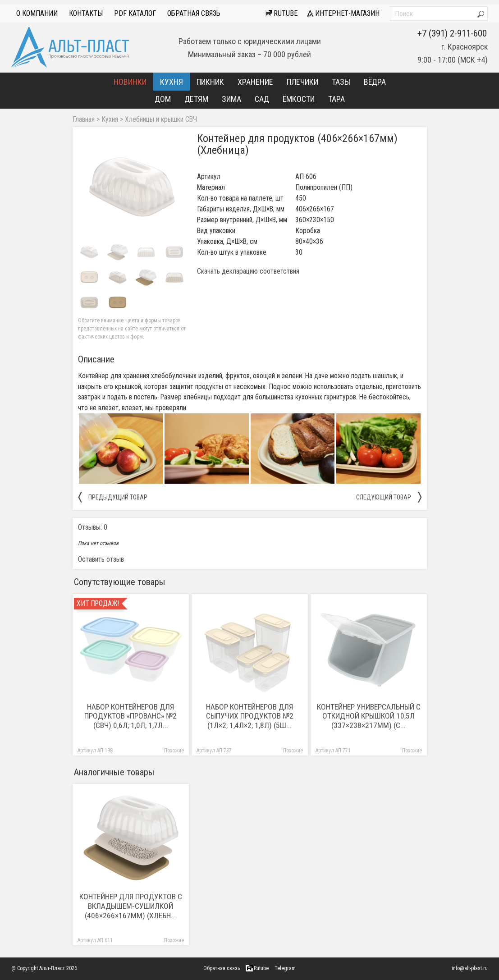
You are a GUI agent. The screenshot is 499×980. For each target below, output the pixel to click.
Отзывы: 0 (93, 527)
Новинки (130, 82)
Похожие (174, 751)
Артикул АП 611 (95, 941)
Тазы (341, 82)
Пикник (210, 82)
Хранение (255, 82)
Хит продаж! (98, 604)
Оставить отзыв (101, 559)
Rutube (281, 13)
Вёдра (375, 82)
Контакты (86, 13)
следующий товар (389, 497)
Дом (163, 99)
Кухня (172, 82)
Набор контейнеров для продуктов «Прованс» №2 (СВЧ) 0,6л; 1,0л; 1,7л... (130, 716)
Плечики (302, 82)
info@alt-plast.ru (470, 968)
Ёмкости (299, 99)
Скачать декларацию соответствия (248, 271)
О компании (37, 13)
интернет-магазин (343, 13)
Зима (231, 99)
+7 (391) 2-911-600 (452, 33)
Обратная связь (194, 13)
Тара (336, 99)
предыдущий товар (113, 497)
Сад (262, 99)
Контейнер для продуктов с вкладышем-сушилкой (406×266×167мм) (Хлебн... (131, 906)
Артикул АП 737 (214, 751)
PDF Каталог (135, 13)
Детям (196, 99)
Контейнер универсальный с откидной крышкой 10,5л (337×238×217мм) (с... (369, 716)
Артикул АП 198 (95, 751)
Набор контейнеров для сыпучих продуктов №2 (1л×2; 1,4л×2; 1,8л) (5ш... (250, 716)
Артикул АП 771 (333, 751)
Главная (84, 119)
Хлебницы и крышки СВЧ (161, 119)
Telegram (285, 968)
